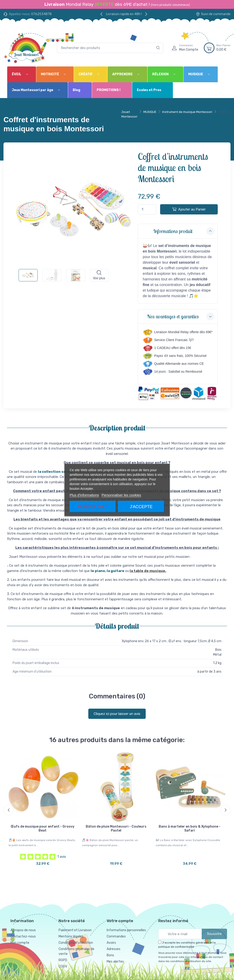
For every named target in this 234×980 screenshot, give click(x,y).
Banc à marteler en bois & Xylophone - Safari (190, 829)
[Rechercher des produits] (110, 48)
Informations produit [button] (184, 231)
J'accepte (141, 507)
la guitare (116, 571)
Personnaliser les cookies (121, 495)
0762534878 (41, 14)
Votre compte (120, 921)
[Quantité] (147, 209)
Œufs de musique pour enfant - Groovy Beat (43, 829)
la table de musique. (148, 571)
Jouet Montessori (129, 114)
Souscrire (214, 934)
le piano (98, 571)
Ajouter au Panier (189, 209)
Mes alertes (115, 962)
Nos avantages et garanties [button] (181, 316)
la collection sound (55, 472)
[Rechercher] (158, 48)
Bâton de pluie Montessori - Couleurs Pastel (116, 829)
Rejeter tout (93, 507)
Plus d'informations (84, 495)
